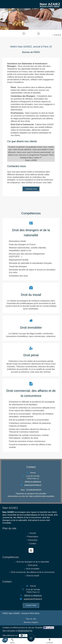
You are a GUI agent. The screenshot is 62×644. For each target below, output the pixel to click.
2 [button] (55, 35)
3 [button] (57, 35)
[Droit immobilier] (31, 249)
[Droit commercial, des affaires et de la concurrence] (31, 415)
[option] (31, 19)
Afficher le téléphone (33, 482)
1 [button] (53, 35)
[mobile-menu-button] (31, 638)
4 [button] (58, 35)
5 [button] (60, 35)
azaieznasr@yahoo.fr (33, 485)
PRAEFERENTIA (25, 631)
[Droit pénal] (31, 360)
